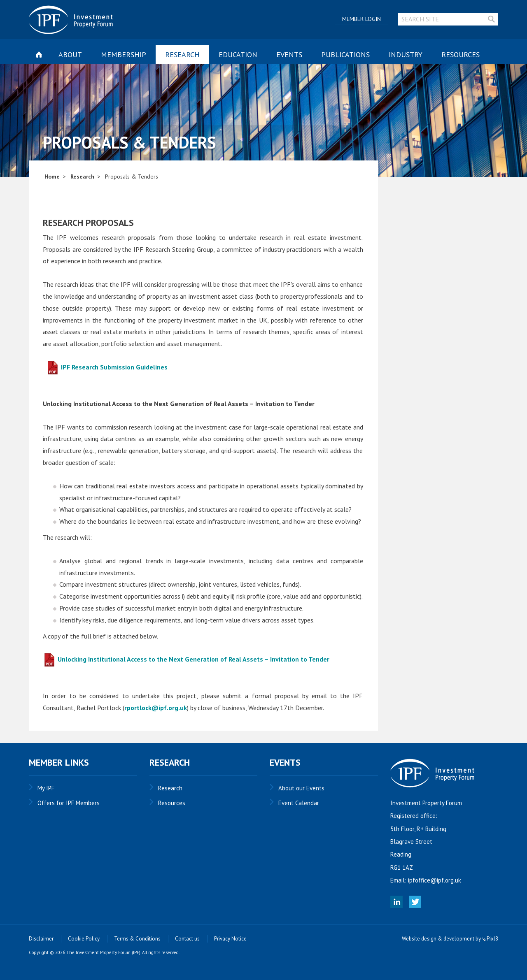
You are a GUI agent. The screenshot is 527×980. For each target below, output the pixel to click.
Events (289, 55)
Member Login (361, 19)
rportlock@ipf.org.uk (156, 708)
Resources (461, 55)
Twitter (415, 902)
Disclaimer (41, 939)
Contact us (187, 939)
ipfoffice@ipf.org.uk (435, 880)
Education (238, 55)
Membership (124, 55)
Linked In (396, 902)
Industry (406, 55)
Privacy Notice (230, 939)
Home (52, 176)
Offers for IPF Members (69, 803)
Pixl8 (490, 939)
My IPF (46, 788)
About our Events (301, 788)
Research (182, 55)
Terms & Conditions (137, 939)
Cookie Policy (84, 939)
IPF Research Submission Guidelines (107, 367)
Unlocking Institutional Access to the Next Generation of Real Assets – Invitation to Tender (186, 659)
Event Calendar (299, 803)
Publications (345, 55)
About (70, 55)
